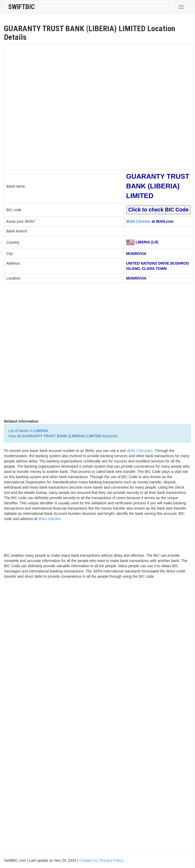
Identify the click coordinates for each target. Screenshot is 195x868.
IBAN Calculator (140, 451)
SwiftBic (21, 7)
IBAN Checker (138, 221)
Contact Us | (90, 860)
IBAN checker (49, 519)
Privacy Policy (112, 860)
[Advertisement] (62, 106)
